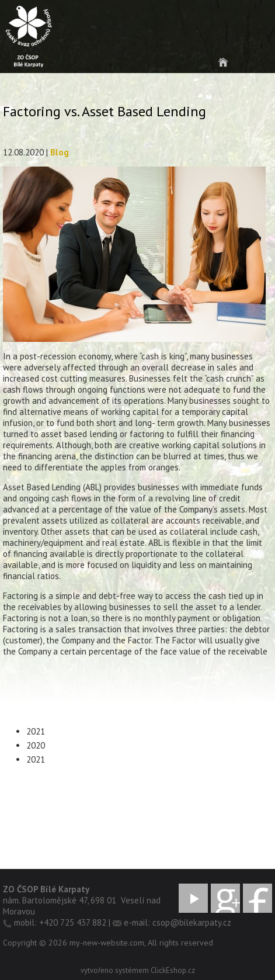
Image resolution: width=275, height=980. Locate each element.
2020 (36, 745)
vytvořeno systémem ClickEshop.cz (138, 970)
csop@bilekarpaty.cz (192, 922)
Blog (60, 152)
